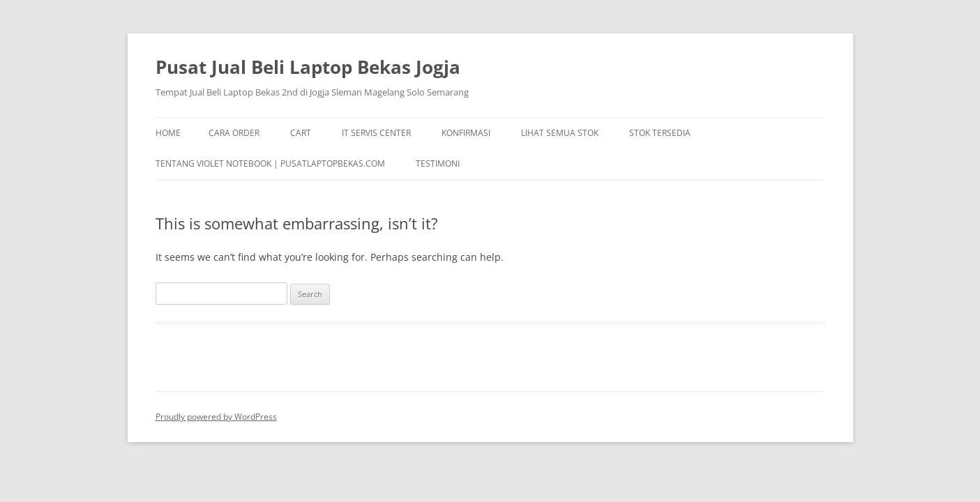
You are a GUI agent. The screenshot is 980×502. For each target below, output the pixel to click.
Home (168, 133)
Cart (301, 133)
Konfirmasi (466, 133)
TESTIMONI (438, 163)
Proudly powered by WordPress (216, 417)
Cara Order (234, 133)
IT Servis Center (376, 133)
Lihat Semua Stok (560, 133)
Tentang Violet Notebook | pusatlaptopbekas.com (270, 163)
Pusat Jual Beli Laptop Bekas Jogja (308, 67)
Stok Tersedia (660, 133)
